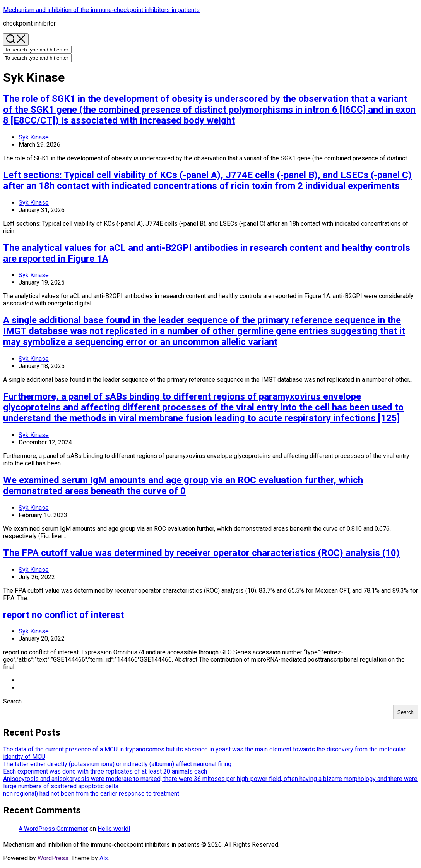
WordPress (53, 858)
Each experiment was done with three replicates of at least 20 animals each (105, 771)
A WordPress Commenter (53, 829)
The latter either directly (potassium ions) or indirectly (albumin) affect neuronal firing (117, 764)
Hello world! (114, 829)
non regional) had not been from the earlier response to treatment (91, 793)
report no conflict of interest (63, 615)
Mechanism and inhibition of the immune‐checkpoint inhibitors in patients (101, 10)
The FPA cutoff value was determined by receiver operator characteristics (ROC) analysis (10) (201, 553)
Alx (104, 858)
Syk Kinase (34, 137)
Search (12, 701)
